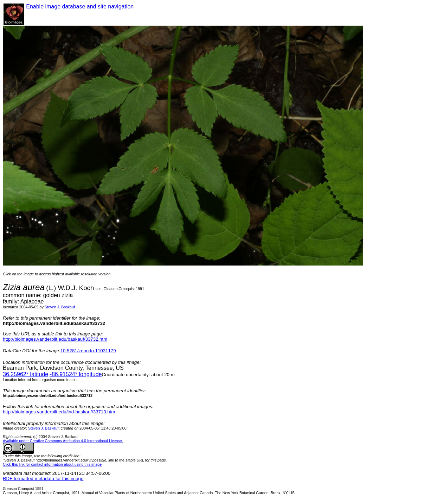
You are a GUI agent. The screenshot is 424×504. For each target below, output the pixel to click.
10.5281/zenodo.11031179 (88, 351)
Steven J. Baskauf (60, 307)
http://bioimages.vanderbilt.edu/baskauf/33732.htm (55, 339)
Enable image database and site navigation (79, 6)
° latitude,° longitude (52, 374)
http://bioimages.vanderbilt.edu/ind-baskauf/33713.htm (59, 412)
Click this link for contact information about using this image (52, 464)
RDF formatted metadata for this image (43, 479)
